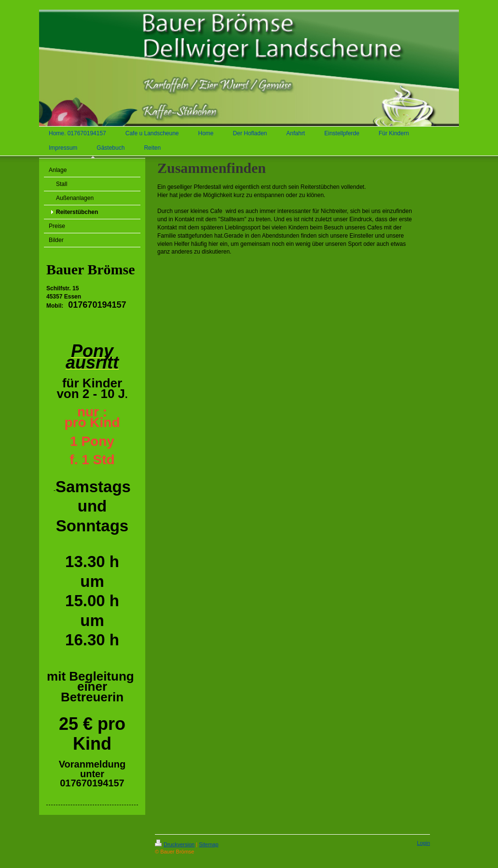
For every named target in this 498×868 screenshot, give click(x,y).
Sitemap (208, 844)
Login (423, 843)
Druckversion (175, 844)
